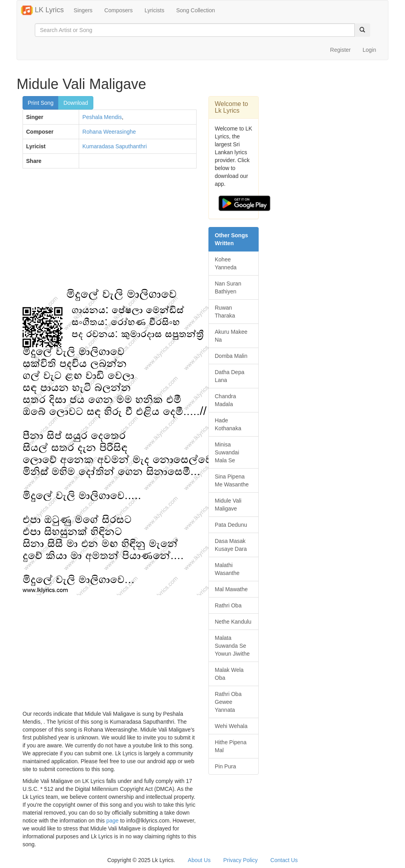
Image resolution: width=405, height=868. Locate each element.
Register (341, 50)
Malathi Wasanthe (227, 569)
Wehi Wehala (231, 726)
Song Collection (195, 10)
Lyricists (154, 10)
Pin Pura (225, 766)
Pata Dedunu (231, 525)
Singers (83, 10)
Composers (119, 10)
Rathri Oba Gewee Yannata (228, 702)
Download (76, 103)
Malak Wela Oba (229, 674)
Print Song (41, 103)
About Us (199, 860)
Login (369, 50)
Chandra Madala (225, 400)
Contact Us (284, 860)
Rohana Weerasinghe (109, 132)
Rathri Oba (228, 605)
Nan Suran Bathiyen (228, 287)
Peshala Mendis (102, 117)
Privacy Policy (240, 860)
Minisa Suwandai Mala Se (227, 452)
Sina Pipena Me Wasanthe (232, 480)
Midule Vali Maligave (228, 505)
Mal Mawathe (231, 589)
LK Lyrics (42, 10)
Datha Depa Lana (230, 376)
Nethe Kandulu (233, 622)
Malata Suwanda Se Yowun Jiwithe (232, 646)
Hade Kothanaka (228, 424)
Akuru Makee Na (231, 336)
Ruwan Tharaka (225, 312)
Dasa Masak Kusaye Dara (231, 545)
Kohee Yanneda (226, 263)
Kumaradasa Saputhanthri (114, 146)
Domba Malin (231, 356)
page (113, 821)
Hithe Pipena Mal (231, 746)
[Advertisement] (110, 232)
